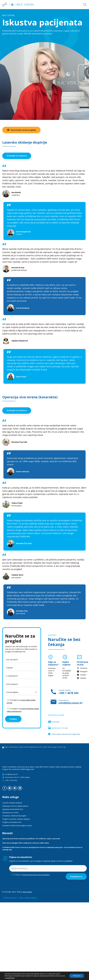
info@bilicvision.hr (71, 703)
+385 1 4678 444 (68, 693)
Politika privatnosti (10, 898)
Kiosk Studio (27, 892)
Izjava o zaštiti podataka (28, 898)
